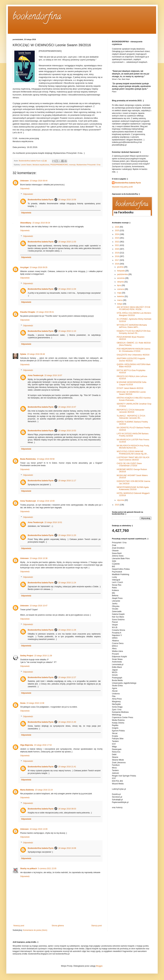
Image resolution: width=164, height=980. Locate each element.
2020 (117, 249)
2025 (117, 231)
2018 (117, 256)
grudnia (121, 267)
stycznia (121, 500)
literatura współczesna (41, 165)
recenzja (72, 165)
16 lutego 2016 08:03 (67, 809)
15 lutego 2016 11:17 (67, 481)
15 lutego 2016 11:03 (67, 242)
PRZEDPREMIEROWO (59, 165)
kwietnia (121, 296)
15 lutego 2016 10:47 (67, 407)
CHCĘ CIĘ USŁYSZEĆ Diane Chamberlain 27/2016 (129, 465)
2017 (117, 260)
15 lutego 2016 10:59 (67, 200)
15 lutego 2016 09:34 (41, 223)
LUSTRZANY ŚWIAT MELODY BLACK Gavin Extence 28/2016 (133, 459)
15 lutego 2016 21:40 (67, 722)
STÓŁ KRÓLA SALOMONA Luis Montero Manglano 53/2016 (134, 314)
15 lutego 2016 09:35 (38, 267)
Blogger (99, 966)
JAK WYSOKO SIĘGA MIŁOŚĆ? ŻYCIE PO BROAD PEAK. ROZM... (133, 308)
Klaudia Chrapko (28, 312)
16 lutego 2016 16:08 (67, 848)
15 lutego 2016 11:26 (67, 630)
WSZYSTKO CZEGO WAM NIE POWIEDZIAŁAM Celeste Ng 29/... (132, 453)
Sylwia (23, 354)
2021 (117, 245)
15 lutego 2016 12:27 (67, 677)
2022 (117, 242)
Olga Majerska (27, 745)
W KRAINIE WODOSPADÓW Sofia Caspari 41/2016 (132, 383)
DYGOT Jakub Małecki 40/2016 (130, 388)
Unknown (24, 181)
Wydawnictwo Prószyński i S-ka (88, 165)
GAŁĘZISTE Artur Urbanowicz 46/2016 (133, 355)
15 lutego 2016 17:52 (43, 745)
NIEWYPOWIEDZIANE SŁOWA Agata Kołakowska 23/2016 (133, 488)
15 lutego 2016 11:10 (67, 331)
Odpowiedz (25, 189)
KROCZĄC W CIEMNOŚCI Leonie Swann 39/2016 (131, 393)
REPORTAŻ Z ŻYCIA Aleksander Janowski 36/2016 (131, 411)
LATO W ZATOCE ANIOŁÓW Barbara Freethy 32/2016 (133, 435)
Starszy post (97, 926)
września (121, 278)
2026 (117, 227)
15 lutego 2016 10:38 (39, 558)
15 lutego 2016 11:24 (67, 583)
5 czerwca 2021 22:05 (47, 869)
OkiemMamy (26, 223)
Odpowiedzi (28, 194)
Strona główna (58, 926)
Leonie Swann (26, 165)
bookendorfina (37, 17)
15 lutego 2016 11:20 (67, 535)
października (123, 274)
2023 (117, 238)
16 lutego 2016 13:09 (39, 829)
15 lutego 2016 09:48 (36, 354)
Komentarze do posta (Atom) (35, 930)
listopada (121, 271)
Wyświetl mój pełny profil (122, 187)
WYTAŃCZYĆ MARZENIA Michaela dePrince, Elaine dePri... (132, 326)
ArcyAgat (24, 267)
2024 (117, 234)
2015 (117, 505)
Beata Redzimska (28, 459)
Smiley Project (27, 656)
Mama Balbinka (27, 790)
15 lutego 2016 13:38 (35, 703)
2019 (117, 253)
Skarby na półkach (29, 869)
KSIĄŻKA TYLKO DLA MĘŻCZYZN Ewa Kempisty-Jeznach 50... (134, 332)
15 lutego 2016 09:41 (45, 312)
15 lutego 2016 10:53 (67, 431)
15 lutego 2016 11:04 (67, 289)
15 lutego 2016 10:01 (53, 522)
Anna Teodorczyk (36, 375)
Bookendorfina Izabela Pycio (41, 200)
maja (119, 293)
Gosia (23, 703)
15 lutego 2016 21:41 (67, 767)
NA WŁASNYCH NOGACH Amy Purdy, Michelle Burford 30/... (133, 447)
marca (120, 300)
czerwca (121, 289)
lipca (119, 285)
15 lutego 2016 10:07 (53, 375)
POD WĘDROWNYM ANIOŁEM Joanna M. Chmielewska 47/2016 (133, 350)
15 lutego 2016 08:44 (39, 181)
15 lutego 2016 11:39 (43, 656)
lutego (120, 304)
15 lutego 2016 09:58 (46, 459)
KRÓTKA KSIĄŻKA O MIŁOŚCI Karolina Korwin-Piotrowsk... (134, 399)
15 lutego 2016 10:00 (46, 501)
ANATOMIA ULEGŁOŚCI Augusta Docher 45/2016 (131, 360)
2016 (117, 264)
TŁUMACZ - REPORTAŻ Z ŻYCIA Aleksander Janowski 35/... (131, 417)
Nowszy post (19, 926)
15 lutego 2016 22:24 (44, 790)
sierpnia (121, 282)
